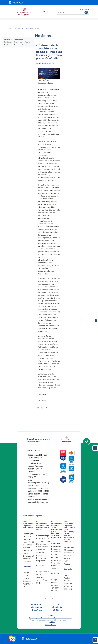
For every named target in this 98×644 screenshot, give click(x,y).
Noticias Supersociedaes (13, 39)
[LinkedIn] (42, 408)
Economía (42, 395)
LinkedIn (59, 607)
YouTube (38, 610)
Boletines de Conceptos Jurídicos (17, 45)
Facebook (38, 604)
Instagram (38, 607)
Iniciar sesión (85, 9)
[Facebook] (38, 408)
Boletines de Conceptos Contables (17, 42)
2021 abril (42, 400)
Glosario (50, 616)
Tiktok (59, 610)
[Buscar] (70, 12)
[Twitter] (47, 408)
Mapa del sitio (50, 625)
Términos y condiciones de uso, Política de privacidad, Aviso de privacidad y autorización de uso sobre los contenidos (50, 620)
